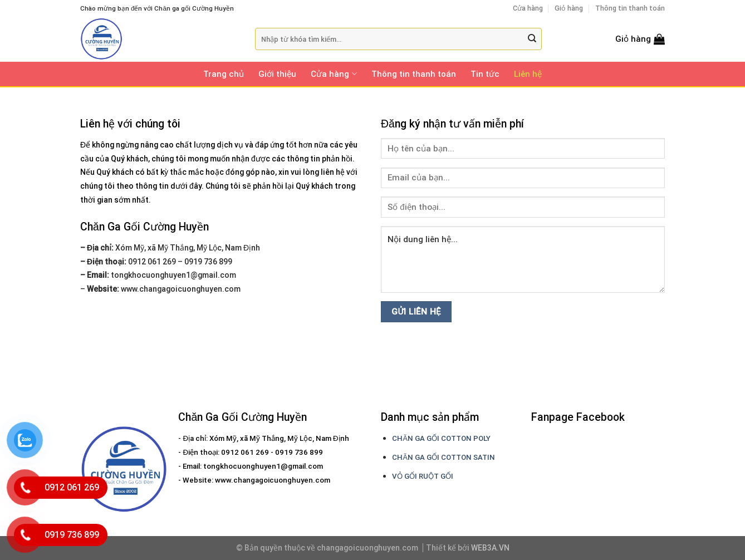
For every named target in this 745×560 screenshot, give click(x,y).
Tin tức (485, 74)
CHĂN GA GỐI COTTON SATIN (443, 457)
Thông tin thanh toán (630, 8)
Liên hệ (528, 74)
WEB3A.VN (490, 548)
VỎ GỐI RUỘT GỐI (423, 476)
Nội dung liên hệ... (523, 259)
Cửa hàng (528, 8)
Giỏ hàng (569, 8)
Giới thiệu (277, 74)
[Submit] (532, 39)
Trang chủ (224, 74)
